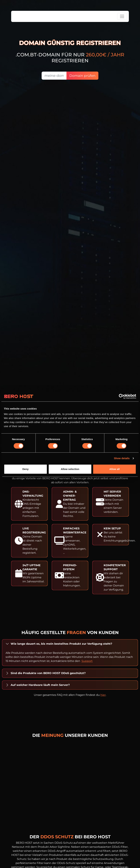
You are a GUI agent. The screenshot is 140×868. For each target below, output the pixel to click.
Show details (122, 458)
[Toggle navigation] (122, 16)
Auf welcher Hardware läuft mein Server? (40, 685)
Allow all (115, 469)
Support (87, 661)
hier (103, 695)
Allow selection (70, 469)
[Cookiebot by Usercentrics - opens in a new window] (121, 396)
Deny (25, 469)
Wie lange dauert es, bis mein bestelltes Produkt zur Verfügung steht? (61, 644)
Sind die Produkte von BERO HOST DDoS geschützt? (48, 673)
